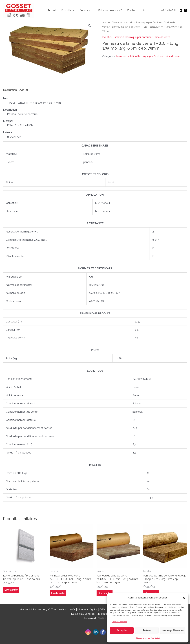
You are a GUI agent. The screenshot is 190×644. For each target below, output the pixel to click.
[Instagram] (186, 10)
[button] (184, 598)
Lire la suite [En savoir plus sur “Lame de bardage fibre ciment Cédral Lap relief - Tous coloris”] (11, 590)
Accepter (122, 630)
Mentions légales (87, 609)
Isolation (118, 22)
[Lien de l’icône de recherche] (144, 10)
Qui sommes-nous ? (110, 10)
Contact (132, 10)
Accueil (52, 10)
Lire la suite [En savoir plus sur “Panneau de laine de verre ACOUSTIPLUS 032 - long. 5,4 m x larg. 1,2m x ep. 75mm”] (104, 593)
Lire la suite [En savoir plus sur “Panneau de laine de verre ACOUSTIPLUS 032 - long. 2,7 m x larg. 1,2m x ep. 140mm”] (58, 593)
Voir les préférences (173, 630)
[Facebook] (181, 10)
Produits (66, 10)
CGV (102, 609)
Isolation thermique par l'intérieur (144, 22)
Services (85, 10)
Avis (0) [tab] (24, 90)
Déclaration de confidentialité (148, 638)
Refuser (147, 630)
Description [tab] (10, 90)
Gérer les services (119, 622)
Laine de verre (162, 37)
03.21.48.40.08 (169, 10)
